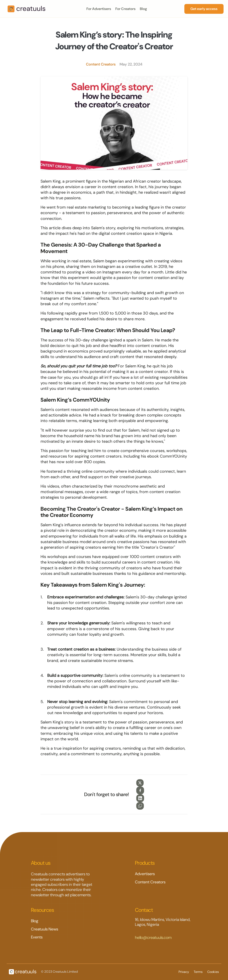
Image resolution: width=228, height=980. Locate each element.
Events (37, 937)
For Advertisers (99, 9)
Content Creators (150, 882)
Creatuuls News (45, 929)
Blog (143, 9)
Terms (198, 972)
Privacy (184, 972)
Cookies (213, 972)
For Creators (125, 9)
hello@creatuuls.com (153, 938)
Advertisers (145, 874)
